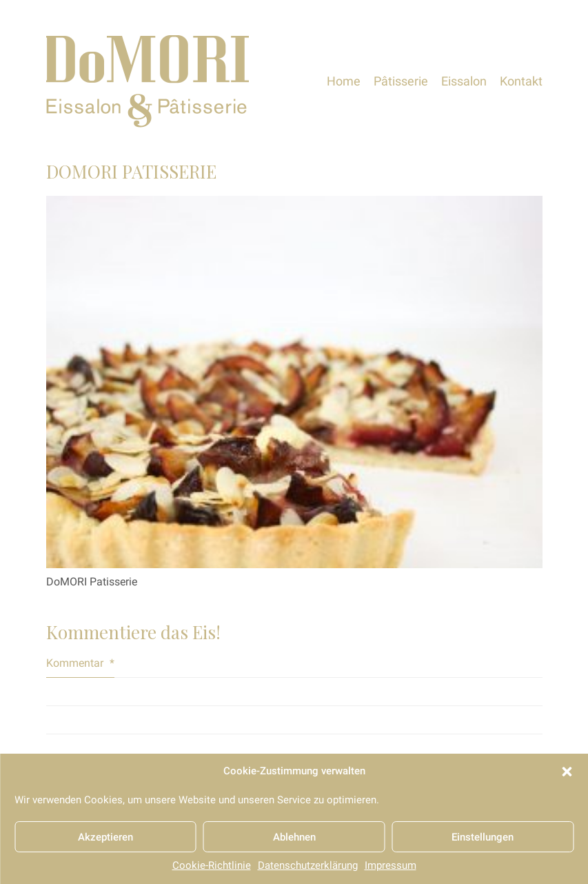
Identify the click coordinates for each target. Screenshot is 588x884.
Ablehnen (294, 837)
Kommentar (80, 663)
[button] (567, 772)
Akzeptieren (105, 837)
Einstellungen (483, 837)
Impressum (391, 865)
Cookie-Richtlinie (212, 865)
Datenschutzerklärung (308, 865)
